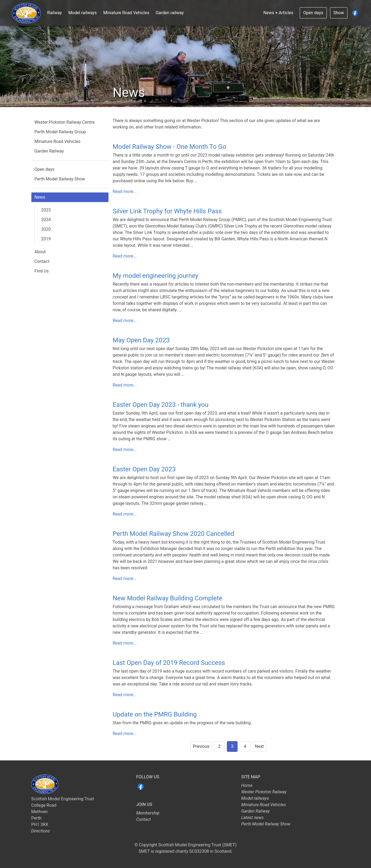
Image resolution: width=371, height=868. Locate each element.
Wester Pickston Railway (264, 792)
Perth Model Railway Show (60, 179)
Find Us (42, 271)
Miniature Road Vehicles (126, 13)
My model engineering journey (156, 276)
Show (339, 13)
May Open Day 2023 (141, 340)
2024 (46, 220)
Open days (313, 13)
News (40, 197)
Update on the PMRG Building (155, 714)
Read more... (125, 192)
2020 (46, 229)
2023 (46, 210)
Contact (42, 261)
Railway (55, 13)
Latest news (253, 818)
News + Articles (278, 13)
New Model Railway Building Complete (168, 598)
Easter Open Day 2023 (144, 469)
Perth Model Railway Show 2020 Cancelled (174, 534)
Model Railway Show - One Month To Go (170, 147)
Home (247, 785)
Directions (41, 831)
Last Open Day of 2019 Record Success (169, 663)
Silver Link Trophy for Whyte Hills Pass (167, 211)
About (40, 252)
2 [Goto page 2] (219, 746)
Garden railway (170, 13)
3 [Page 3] (232, 746)
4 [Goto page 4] (245, 746)
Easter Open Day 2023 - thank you (161, 405)
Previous (201, 746)
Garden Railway (49, 151)
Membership (148, 813)
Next (259, 746)
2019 (46, 239)
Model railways (83, 13)
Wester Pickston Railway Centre (65, 122)
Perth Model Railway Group (60, 132)
